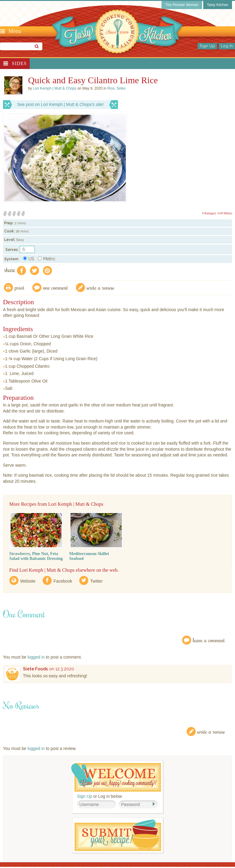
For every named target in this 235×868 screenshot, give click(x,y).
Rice (111, 88)
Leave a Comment (209, 640)
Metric (47, 259)
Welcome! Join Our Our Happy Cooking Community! (116, 777)
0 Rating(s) (209, 213)
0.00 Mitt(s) (225, 213)
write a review (101, 287)
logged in (36, 657)
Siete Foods (35, 669)
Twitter (96, 581)
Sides (19, 63)
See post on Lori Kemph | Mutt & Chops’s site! (60, 104)
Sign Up (207, 46)
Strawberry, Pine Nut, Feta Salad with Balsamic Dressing (36, 556)
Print (20, 287)
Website (28, 581)
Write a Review (211, 731)
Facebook (63, 581)
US (28, 259)
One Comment (56, 287)
